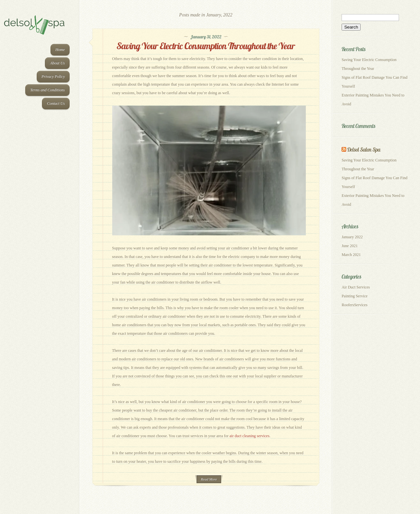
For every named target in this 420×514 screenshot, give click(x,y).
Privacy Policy (53, 76)
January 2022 (352, 237)
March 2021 (351, 255)
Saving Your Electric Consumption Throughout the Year (206, 46)
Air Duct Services (356, 287)
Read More (209, 479)
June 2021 (350, 246)
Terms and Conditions (48, 90)
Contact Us (56, 103)
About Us (57, 63)
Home (60, 50)
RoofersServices (355, 305)
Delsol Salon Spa (364, 150)
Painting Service (355, 296)
